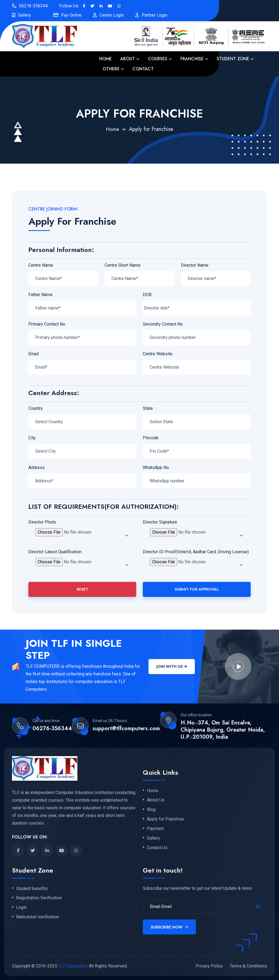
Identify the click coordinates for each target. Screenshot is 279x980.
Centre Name (41, 265)
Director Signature (160, 522)
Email (34, 354)
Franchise (192, 59)
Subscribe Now (169, 927)
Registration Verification (39, 898)
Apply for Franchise (165, 819)
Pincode (151, 438)
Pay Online (71, 15)
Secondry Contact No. (163, 324)
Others (111, 69)
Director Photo (42, 522)
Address (37, 468)
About (128, 59)
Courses (158, 59)
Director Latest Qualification (55, 552)
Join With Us (172, 666)
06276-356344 (33, 6)
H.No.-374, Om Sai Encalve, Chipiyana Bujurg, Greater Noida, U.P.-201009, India (223, 730)
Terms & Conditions (248, 966)
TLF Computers (73, 966)
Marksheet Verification (38, 917)
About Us (156, 800)
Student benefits (32, 889)
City (32, 438)
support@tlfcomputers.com (126, 729)
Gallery (25, 15)
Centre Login (112, 15)
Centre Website (158, 354)
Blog (151, 810)
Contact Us (157, 848)
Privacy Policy (209, 966)
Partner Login (154, 15)
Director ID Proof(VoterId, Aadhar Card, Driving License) (196, 552)
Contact (143, 69)
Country (36, 408)
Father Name (40, 295)
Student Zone (233, 59)
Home (105, 59)
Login (21, 907)
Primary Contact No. (47, 324)
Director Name (195, 265)
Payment (155, 829)
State (148, 408)
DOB (147, 295)
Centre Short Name (123, 265)
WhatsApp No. (156, 468)
